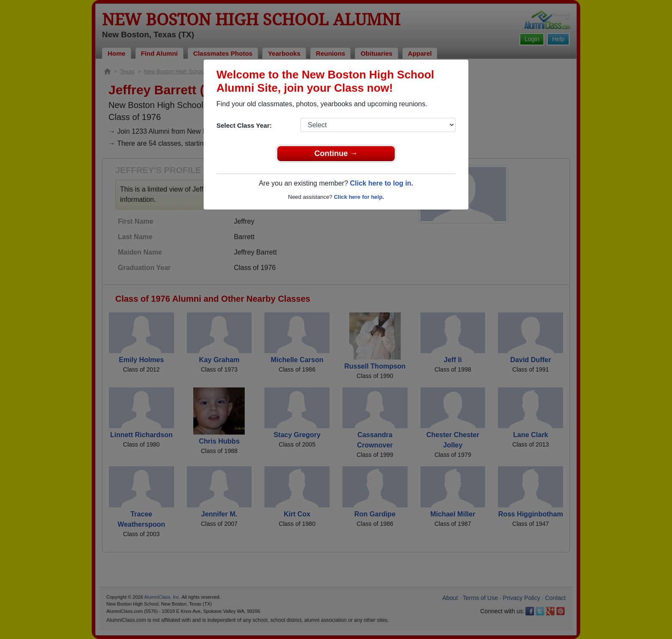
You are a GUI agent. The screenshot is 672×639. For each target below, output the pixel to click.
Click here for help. (359, 197)
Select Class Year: (244, 125)
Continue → (336, 153)
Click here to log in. (381, 183)
